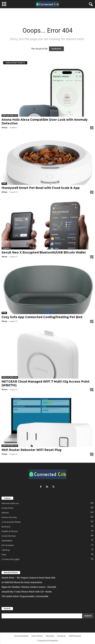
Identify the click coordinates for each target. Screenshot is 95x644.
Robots (5, 513)
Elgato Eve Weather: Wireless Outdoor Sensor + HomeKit (29, 587)
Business (6, 527)
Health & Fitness (10, 531)
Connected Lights (11, 559)
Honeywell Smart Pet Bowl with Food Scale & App (41, 188)
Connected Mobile (11, 522)
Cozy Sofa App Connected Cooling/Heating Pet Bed (42, 317)
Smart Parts (7, 508)
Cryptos (6, 248)
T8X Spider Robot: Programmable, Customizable (25, 596)
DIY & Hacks (8, 545)
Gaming (6, 550)
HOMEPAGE (56, 49)
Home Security (9, 517)
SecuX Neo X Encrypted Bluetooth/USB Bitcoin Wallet (44, 252)
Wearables (7, 541)
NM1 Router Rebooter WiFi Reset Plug (31, 450)
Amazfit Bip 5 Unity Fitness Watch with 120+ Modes (27, 592)
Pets (4, 184)
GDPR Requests (75, 636)
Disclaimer (62, 636)
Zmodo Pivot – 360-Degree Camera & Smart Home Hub (28, 578)
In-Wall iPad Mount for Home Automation (22, 582)
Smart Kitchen (9, 536)
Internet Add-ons (10, 115)
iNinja (4, 128)
